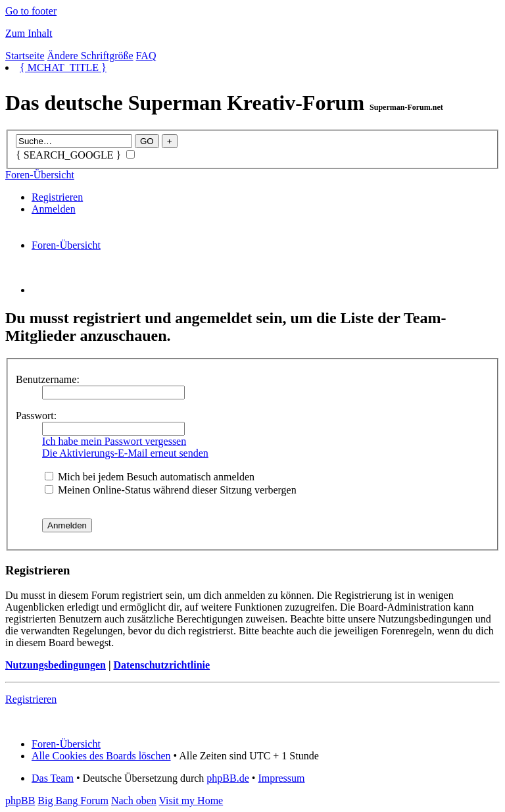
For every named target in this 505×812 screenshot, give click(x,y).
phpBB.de (228, 778)
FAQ (146, 56)
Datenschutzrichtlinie (161, 665)
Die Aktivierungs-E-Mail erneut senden (125, 453)
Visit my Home (191, 800)
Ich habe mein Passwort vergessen (114, 441)
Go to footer (31, 11)
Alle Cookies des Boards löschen (101, 756)
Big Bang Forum (73, 800)
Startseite (25, 56)
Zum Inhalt (29, 33)
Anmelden (54, 209)
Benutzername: (48, 379)
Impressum (281, 778)
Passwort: (36, 416)
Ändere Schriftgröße (90, 56)
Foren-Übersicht (40, 175)
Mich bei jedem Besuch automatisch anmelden (150, 477)
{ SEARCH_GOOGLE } (75, 155)
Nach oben (134, 800)
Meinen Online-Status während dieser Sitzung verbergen (171, 490)
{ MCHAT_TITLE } (63, 67)
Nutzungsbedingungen (56, 665)
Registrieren (57, 197)
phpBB (20, 800)
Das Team (53, 778)
